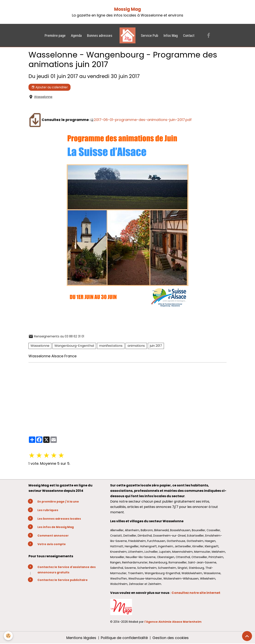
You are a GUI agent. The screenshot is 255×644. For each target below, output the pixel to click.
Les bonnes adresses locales (59, 519)
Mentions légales (81, 638)
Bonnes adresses (100, 36)
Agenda (76, 36)
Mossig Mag (127, 9)
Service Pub (150, 36)
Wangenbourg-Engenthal (74, 346)
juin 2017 (156, 346)
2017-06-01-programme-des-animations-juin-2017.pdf (143, 120)
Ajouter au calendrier (50, 87)
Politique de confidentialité (124, 638)
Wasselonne (43, 97)
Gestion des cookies (171, 638)
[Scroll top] (247, 636)
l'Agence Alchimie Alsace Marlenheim (173, 622)
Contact (189, 36)
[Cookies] (8, 636)
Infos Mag (171, 36)
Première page (55, 36)
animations (136, 346)
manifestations (111, 346)
